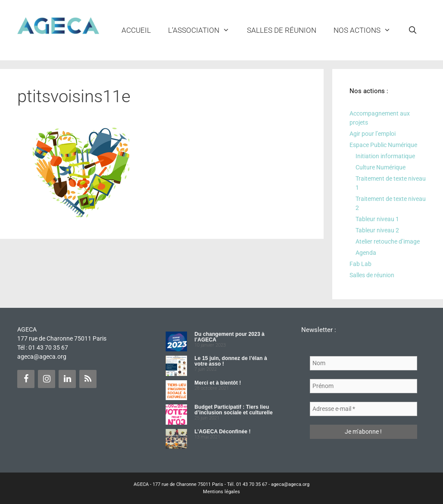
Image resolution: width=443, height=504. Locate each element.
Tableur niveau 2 (377, 230)
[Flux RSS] (88, 379)
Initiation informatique (385, 156)
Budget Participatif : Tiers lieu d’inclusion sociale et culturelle (233, 410)
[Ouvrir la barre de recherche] (412, 30)
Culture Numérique (381, 167)
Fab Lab (360, 264)
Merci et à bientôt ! (218, 383)
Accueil (136, 30)
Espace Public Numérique (383, 145)
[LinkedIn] (67, 379)
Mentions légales (221, 492)
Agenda (366, 253)
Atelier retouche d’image (388, 241)
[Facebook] (26, 379)
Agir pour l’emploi (373, 134)
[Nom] (363, 363)
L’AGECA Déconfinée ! (222, 432)
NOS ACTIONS (367, 30)
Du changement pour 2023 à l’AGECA (229, 337)
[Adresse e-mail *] (363, 409)
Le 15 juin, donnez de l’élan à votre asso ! (231, 361)
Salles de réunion (282, 30)
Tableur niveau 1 (377, 219)
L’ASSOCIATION (203, 30)
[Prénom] (363, 386)
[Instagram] (47, 379)
